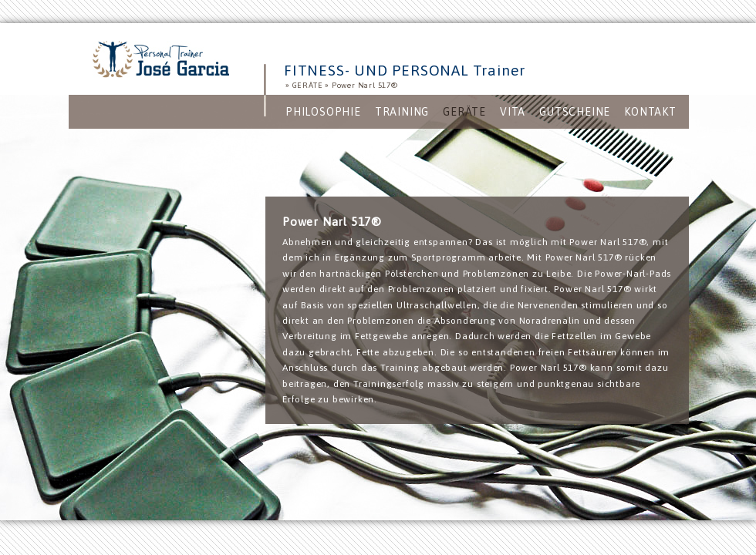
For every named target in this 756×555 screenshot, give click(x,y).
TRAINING (402, 112)
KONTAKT (650, 112)
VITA (513, 112)
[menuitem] (323, 112)
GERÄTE (308, 85)
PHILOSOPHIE (323, 112)
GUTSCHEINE (575, 112)
